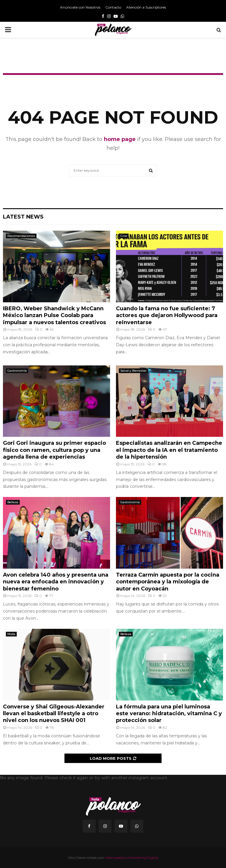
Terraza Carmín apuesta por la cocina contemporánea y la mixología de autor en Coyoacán (168, 582)
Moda (11, 634)
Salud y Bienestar (133, 371)
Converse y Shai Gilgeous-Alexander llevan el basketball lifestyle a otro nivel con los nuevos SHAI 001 (54, 714)
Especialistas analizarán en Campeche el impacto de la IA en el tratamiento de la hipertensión (169, 450)
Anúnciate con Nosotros (80, 7)
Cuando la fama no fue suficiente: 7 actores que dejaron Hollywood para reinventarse (167, 315)
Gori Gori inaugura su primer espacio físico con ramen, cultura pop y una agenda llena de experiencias (54, 450)
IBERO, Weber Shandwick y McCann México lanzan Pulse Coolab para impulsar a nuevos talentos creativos (54, 315)
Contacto (113, 7)
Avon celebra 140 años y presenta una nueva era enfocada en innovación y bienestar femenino (56, 582)
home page (120, 139)
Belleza (13, 502)
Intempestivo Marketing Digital (132, 858)
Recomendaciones (21, 236)
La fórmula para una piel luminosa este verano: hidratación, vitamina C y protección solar (169, 714)
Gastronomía (17, 371)
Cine (124, 236)
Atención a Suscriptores (146, 7)
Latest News (23, 217)
